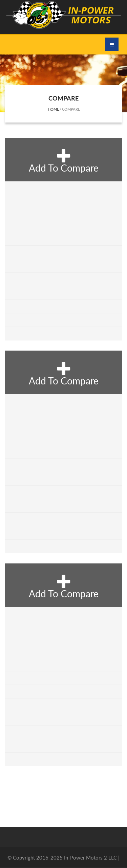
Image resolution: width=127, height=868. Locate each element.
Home (53, 109)
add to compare (63, 161)
